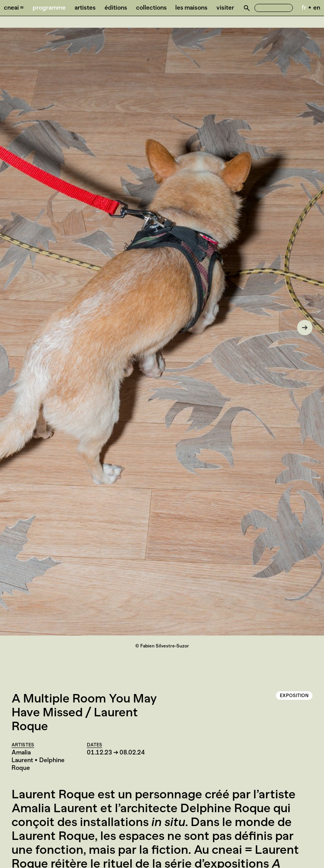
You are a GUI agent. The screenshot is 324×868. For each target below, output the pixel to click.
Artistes (85, 8)
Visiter (225, 8)
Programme (49, 8)
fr (304, 8)
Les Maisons (191, 8)
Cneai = (14, 8)
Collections (151, 8)
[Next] (305, 328)
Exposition (294, 696)
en (317, 8)
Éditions (116, 8)
